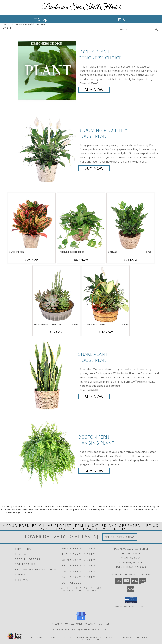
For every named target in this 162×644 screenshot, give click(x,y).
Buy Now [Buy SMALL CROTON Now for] (32, 260)
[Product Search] (136, 29)
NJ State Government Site (93, 629)
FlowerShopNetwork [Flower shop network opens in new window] (83, 637)
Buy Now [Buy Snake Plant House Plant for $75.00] (94, 397)
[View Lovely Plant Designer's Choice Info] (48, 70)
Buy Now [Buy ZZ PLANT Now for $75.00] (130, 260)
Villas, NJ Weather (64, 629)
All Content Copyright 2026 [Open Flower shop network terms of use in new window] (50, 637)
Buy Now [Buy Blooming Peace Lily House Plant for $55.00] (94, 168)
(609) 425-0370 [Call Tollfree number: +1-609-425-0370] (137, 567)
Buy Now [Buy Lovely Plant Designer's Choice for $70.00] (94, 90)
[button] (131, 600)
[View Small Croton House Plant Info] (32, 222)
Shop (40, 19)
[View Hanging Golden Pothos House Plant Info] (81, 222)
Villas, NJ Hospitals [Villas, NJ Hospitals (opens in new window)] (98, 624)
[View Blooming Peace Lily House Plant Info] (48, 149)
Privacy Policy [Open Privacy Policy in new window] (110, 637)
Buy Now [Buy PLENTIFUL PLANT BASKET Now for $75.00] (106, 332)
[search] (156, 29)
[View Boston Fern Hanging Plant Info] (48, 454)
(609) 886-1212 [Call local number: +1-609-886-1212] (135, 562)
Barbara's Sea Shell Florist (81, 7)
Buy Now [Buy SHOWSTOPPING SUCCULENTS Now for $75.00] (56, 332)
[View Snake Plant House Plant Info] (48, 375)
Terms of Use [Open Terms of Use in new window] (91, 639)
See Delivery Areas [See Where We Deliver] (120, 537)
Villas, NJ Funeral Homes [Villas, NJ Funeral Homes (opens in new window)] (68, 624)
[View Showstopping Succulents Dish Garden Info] (56, 294)
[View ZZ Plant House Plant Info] (130, 222)
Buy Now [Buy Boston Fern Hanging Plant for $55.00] (94, 471)
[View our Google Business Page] (81, 620)
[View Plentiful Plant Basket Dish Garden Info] (106, 294)
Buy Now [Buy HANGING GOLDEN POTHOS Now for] (81, 260)
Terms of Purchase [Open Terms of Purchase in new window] (136, 637)
